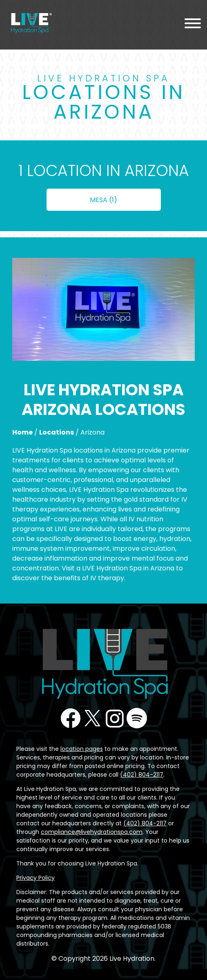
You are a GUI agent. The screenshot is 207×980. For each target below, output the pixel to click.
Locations (57, 432)
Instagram (115, 718)
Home (22, 432)
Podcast (137, 718)
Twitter (93, 718)
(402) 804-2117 (142, 775)
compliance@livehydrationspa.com (92, 832)
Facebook (71, 718)
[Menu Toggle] (193, 25)
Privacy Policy (36, 878)
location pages (82, 749)
